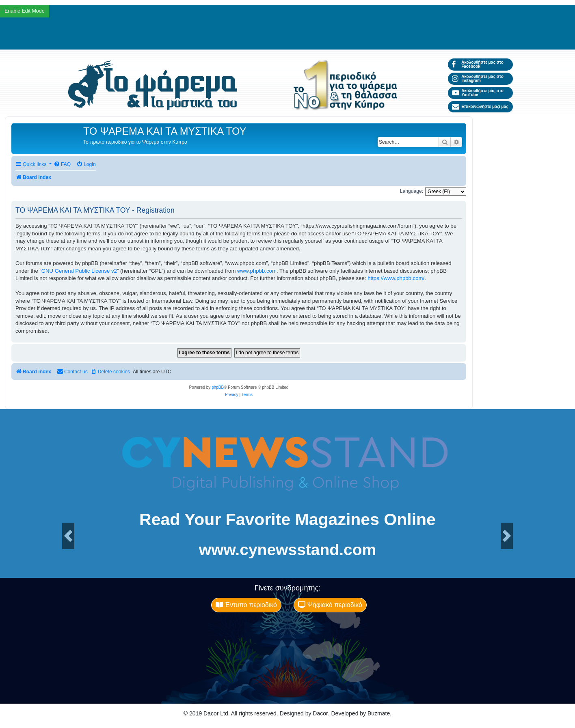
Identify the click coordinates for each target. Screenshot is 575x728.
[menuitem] (62, 165)
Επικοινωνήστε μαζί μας (480, 107)
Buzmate (379, 713)
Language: (412, 191)
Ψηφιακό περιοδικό (330, 605)
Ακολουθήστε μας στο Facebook (478, 64)
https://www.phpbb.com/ (396, 278)
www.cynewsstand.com (287, 550)
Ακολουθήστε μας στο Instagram (478, 79)
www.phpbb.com (257, 271)
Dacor (320, 713)
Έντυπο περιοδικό (246, 605)
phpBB (218, 387)
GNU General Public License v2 (79, 271)
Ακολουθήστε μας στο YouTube (478, 93)
